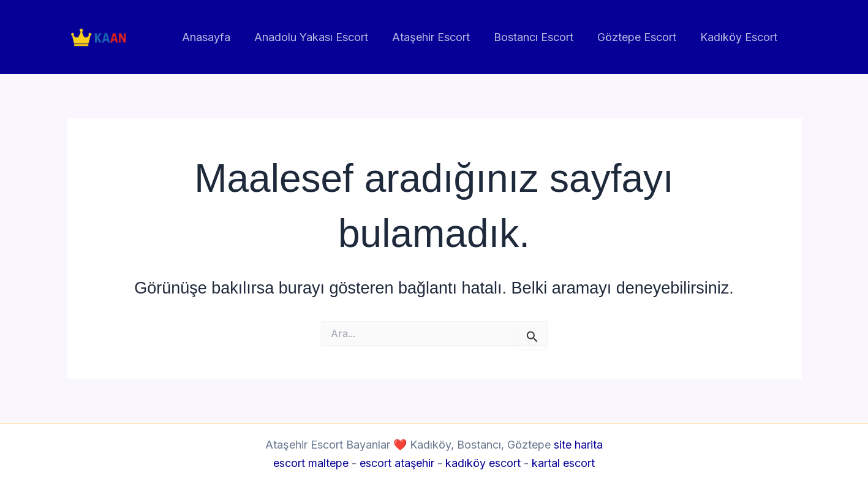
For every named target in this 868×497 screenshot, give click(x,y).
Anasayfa (217, 37)
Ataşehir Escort (438, 37)
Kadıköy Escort (740, 37)
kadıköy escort (484, 463)
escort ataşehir (397, 463)
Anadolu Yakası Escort (320, 37)
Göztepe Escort (640, 37)
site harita (578, 445)
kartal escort (564, 463)
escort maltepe (311, 463)
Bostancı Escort (538, 37)
